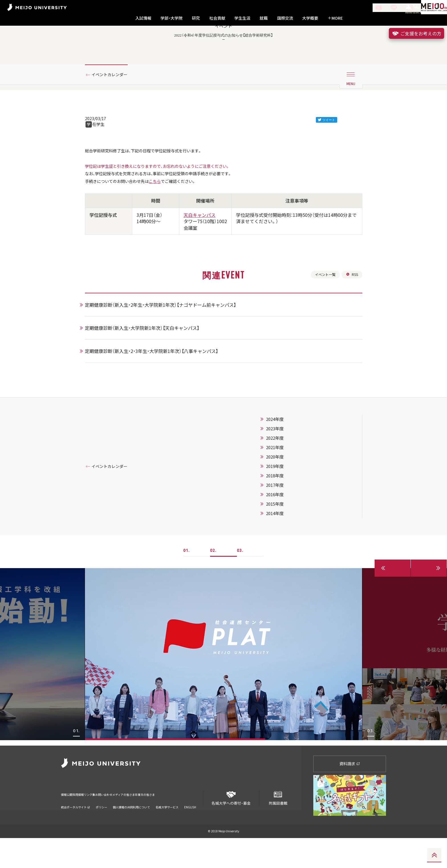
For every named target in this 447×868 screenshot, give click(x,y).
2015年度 (282, 539)
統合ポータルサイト (76, 830)
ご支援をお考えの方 (416, 33)
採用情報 (88, 820)
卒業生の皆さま (193, 820)
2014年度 (282, 549)
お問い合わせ (130, 820)
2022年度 (282, 473)
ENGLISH (190, 830)
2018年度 (282, 511)
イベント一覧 (322, 309)
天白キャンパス (200, 248)
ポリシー (101, 830)
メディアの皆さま (161, 820)
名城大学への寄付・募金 (231, 826)
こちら (165, 214)
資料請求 (350, 794)
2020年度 (282, 492)
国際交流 (285, 18)
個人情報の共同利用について (131, 830)
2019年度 (282, 502)
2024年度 (282, 455)
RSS (351, 309)
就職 (264, 18)
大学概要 (310, 18)
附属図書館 (278, 826)
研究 (196, 18)
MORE (335, 18)
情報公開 (68, 820)
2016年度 (282, 530)
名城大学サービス (167, 830)
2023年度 (282, 464)
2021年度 (282, 483)
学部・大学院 (171, 18)
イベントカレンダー (113, 101)
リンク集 (107, 820)
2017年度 (282, 520)
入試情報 (143, 18)
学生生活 (242, 18)
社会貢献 (217, 18)
